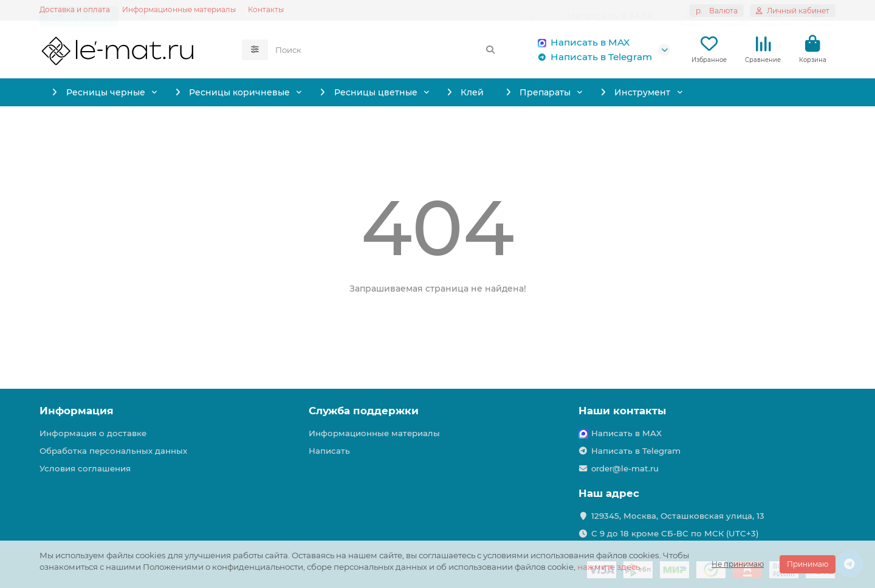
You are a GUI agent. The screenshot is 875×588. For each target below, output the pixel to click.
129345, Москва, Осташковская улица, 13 (678, 516)
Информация (77, 411)
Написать (329, 451)
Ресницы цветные (429, 95)
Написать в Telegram (593, 58)
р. (717, 11)
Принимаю (808, 564)
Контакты (266, 9)
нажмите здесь (609, 567)
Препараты (647, 95)
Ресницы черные (109, 95)
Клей (550, 95)
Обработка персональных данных (113, 451)
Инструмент (769, 95)
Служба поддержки (364, 411)
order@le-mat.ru (625, 468)
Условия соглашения (85, 468)
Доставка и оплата (75, 9)
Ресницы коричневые (268, 95)
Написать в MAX (582, 44)
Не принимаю (738, 564)
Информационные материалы (179, 9)
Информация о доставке (93, 433)
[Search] (386, 51)
